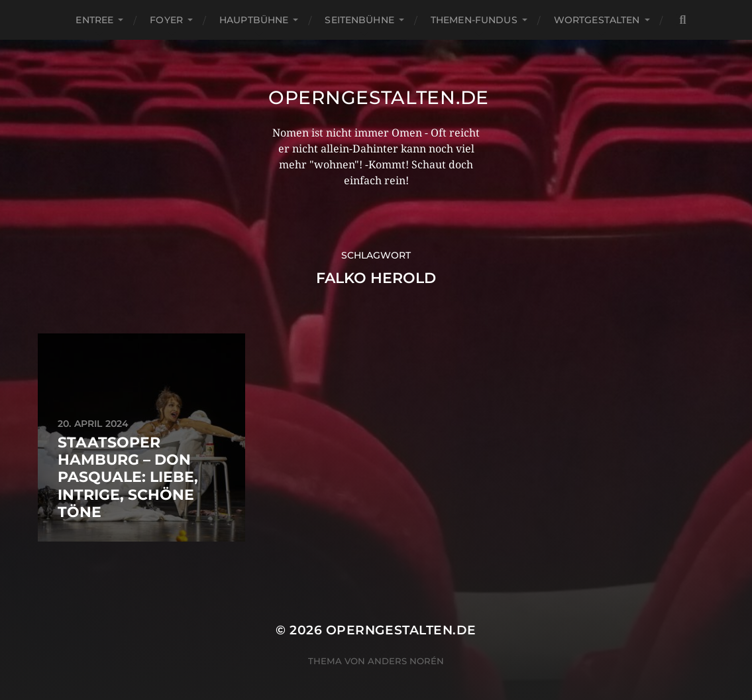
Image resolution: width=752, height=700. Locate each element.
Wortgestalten (597, 20)
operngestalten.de (379, 97)
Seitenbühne (359, 20)
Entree (94, 20)
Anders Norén (406, 661)
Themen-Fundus (474, 20)
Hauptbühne (254, 20)
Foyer (166, 20)
